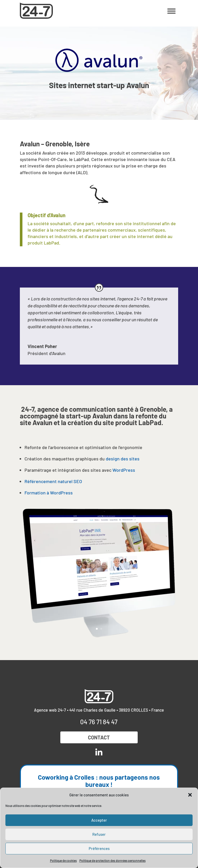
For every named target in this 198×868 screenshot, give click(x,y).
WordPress (124, 470)
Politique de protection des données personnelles (113, 861)
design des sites (123, 459)
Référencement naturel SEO (53, 481)
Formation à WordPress (49, 493)
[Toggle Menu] (171, 11)
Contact (99, 737)
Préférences (99, 848)
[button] (190, 795)
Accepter (99, 820)
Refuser (99, 834)
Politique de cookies (63, 861)
